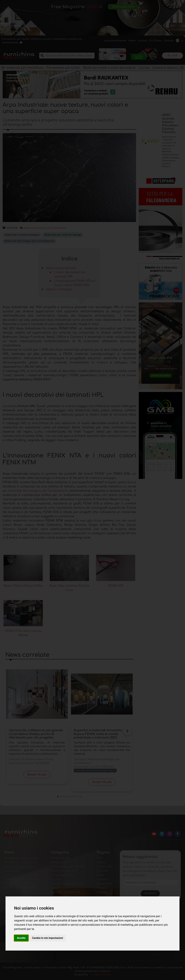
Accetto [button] (21, 938)
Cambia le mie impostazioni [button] (47, 938)
